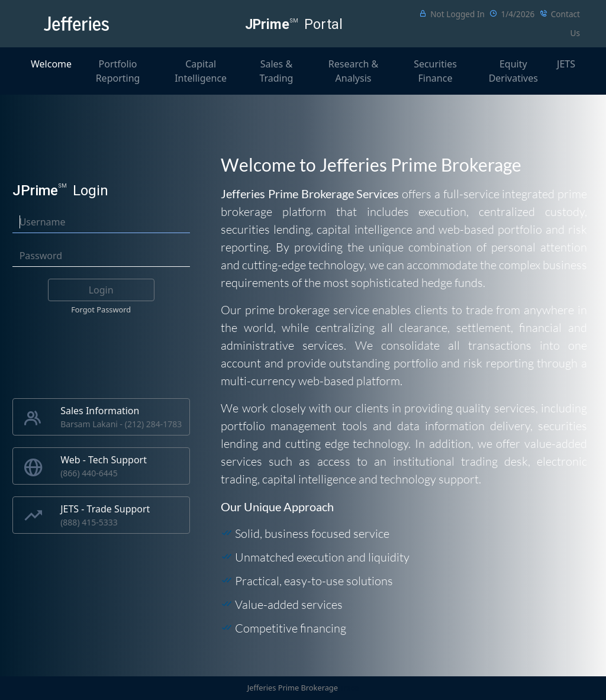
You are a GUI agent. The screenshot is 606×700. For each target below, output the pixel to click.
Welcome (51, 64)
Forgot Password (101, 309)
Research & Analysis (353, 71)
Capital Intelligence (201, 71)
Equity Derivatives (513, 71)
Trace (349, 688)
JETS (566, 64)
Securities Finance (435, 71)
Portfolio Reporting (118, 71)
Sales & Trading (276, 71)
